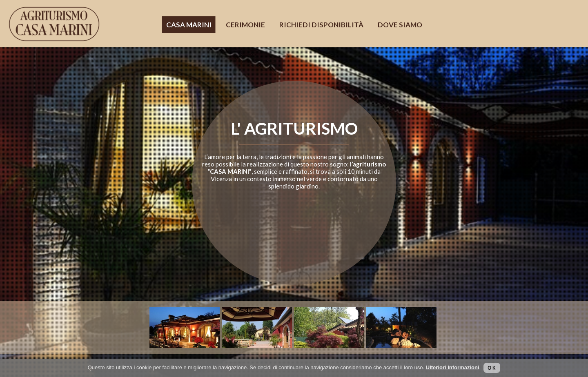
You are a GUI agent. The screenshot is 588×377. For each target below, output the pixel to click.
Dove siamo (400, 25)
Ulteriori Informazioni (453, 367)
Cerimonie (245, 25)
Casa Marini (189, 25)
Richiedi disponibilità (321, 25)
